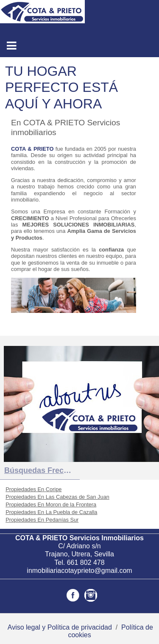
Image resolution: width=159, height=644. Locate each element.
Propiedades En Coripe (33, 489)
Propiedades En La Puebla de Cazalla (51, 512)
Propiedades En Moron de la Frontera (51, 504)
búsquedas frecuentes (42, 470)
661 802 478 (86, 562)
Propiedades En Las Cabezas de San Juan (57, 497)
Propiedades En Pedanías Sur (42, 520)
